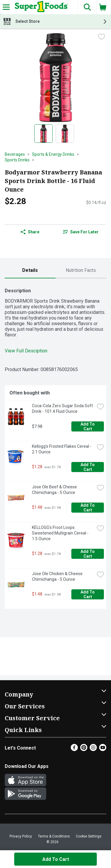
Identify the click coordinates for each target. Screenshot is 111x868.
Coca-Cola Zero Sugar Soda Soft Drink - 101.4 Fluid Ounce (63, 409)
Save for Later (81, 232)
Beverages (15, 154)
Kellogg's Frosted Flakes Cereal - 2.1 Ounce (62, 449)
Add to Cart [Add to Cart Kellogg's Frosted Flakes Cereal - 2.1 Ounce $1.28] (88, 467)
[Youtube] (103, 749)
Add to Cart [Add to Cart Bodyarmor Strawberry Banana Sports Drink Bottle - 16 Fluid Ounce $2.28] (56, 859)
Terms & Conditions (54, 836)
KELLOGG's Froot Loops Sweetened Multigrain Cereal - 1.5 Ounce (61, 533)
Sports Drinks (17, 160)
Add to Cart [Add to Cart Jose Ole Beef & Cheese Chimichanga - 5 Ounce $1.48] (88, 508)
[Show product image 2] (65, 134)
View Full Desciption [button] (26, 351)
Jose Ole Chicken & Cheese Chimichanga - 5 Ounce (58, 576)
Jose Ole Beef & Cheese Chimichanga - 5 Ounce (55, 490)
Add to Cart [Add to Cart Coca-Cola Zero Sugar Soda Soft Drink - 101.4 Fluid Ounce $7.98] (88, 426)
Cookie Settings (89, 836)
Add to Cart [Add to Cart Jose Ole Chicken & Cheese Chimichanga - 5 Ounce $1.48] (88, 594)
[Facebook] (74, 749)
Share (30, 232)
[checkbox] (102, 37)
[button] (87, 7)
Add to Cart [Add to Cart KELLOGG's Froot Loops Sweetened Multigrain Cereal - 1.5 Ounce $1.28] (88, 554)
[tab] (30, 271)
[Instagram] (93, 749)
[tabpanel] (55, 446)
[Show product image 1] (44, 134)
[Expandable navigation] (6, 7)
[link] (81, 232)
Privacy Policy (21, 836)
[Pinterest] (84, 749)
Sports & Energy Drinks (53, 154)
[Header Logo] (40, 7)
